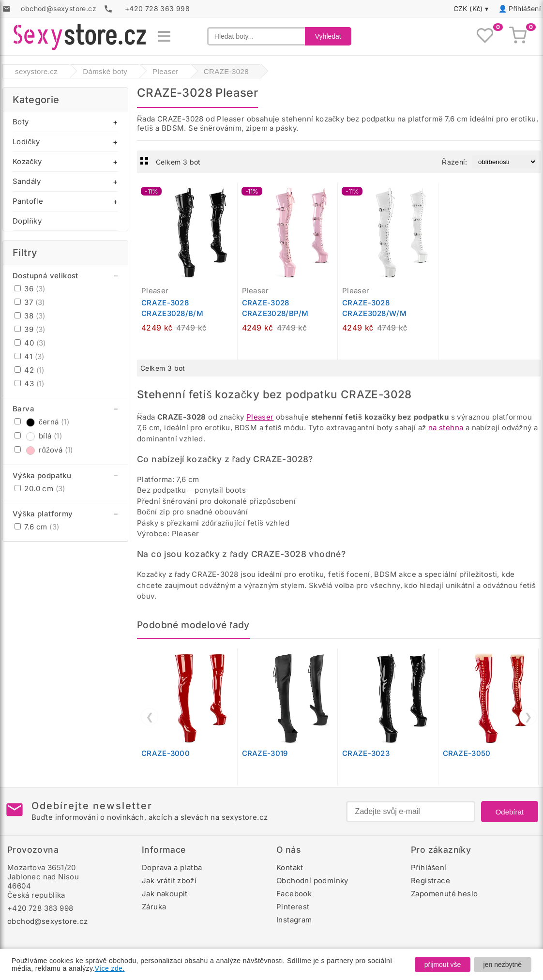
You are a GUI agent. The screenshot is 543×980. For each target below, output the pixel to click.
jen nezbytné (503, 965)
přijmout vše (443, 965)
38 (30, 316)
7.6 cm (37, 527)
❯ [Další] (528, 717)
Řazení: (454, 162)
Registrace (430, 881)
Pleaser (260, 417)
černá (42, 422)
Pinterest (293, 907)
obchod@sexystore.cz (48, 921)
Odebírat (510, 812)
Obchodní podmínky (312, 881)
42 (30, 370)
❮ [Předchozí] (150, 717)
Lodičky (26, 142)
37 (30, 302)
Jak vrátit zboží (169, 881)
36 (30, 289)
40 (30, 343)
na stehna (446, 428)
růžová (44, 450)
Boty (21, 122)
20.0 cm (40, 489)
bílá (38, 436)
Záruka (154, 907)
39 (30, 329)
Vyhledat (328, 36)
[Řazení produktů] (505, 162)
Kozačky (27, 161)
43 (30, 384)
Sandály (27, 181)
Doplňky (27, 221)
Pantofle (28, 201)
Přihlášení (525, 8)
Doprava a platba (172, 867)
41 (30, 356)
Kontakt (290, 867)
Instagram (294, 920)
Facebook (294, 894)
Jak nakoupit (165, 894)
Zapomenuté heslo (444, 894)
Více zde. (110, 968)
